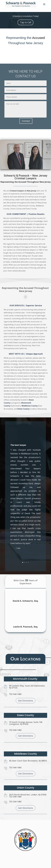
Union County (24, 384)
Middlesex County (28, 382)
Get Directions (26, 701)
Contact (26, 121)
